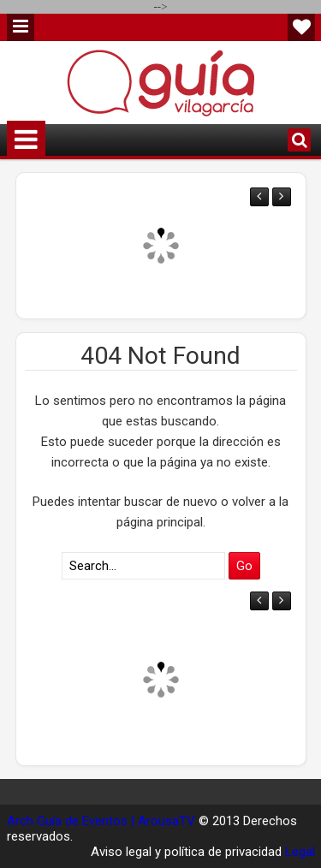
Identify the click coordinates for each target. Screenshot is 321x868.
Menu (21, 27)
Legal (300, 852)
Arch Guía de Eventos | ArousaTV (101, 821)
